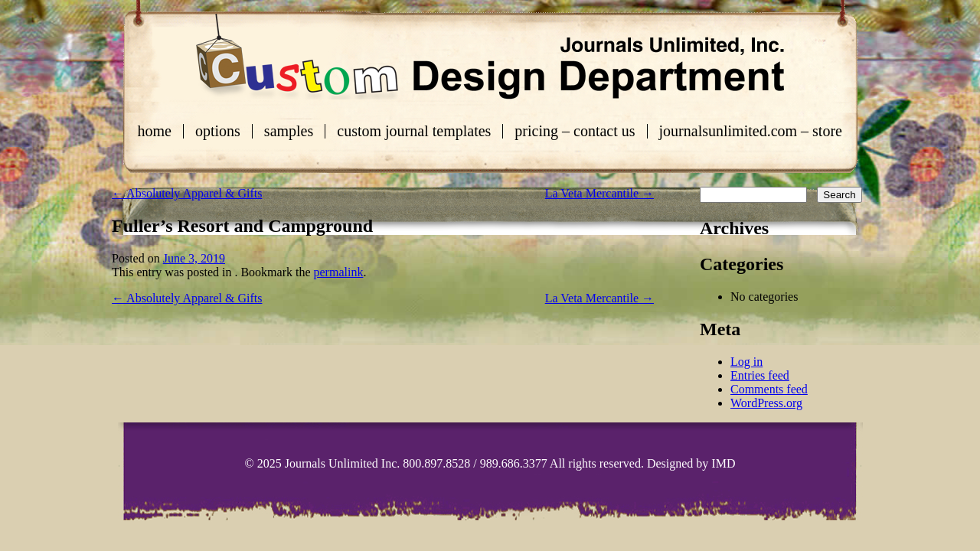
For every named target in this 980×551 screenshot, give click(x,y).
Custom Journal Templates (414, 131)
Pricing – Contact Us (575, 131)
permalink (339, 272)
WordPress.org (766, 403)
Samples (289, 131)
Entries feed (760, 375)
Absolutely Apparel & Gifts (187, 193)
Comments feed (769, 389)
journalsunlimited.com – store (751, 131)
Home (155, 131)
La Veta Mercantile (599, 193)
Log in (746, 362)
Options (218, 131)
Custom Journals (490, 57)
